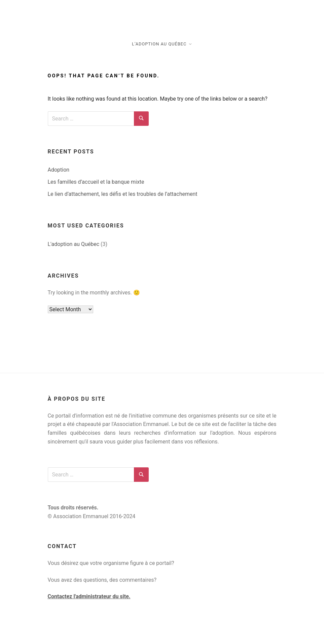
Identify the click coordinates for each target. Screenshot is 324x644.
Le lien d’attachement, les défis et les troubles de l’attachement (123, 194)
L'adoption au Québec (74, 244)
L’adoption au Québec (159, 44)
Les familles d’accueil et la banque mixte (96, 182)
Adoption (59, 170)
